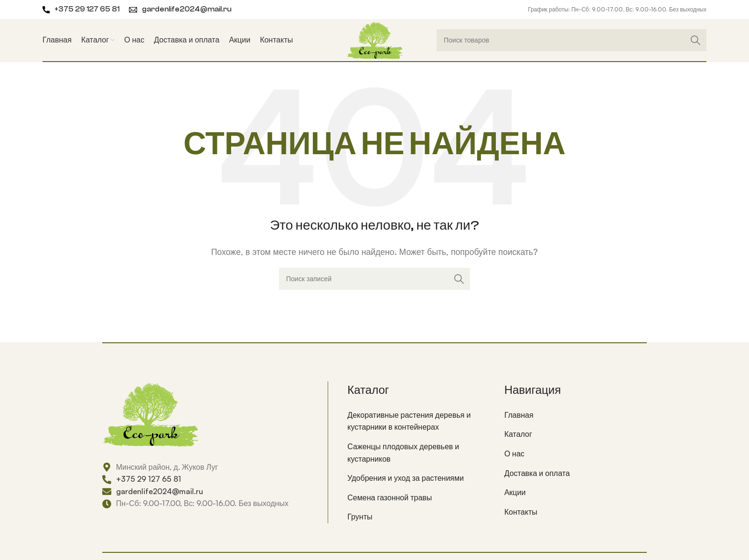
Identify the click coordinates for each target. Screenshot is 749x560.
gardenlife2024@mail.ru (187, 9)
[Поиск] (572, 40)
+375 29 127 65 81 (87, 9)
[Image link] (150, 413)
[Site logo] (374, 39)
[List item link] (418, 421)
